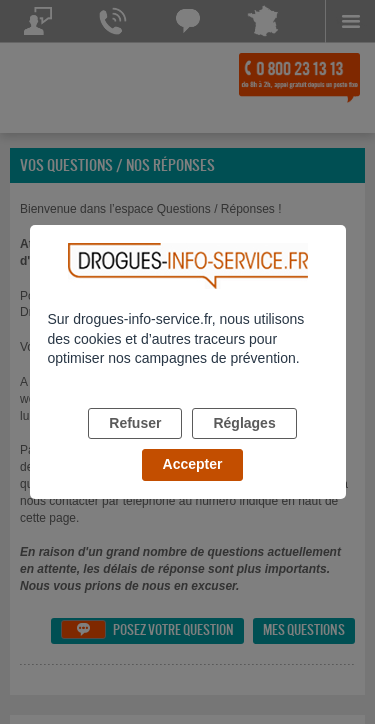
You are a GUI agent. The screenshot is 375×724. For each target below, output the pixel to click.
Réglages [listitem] (244, 423)
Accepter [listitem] (193, 464)
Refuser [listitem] (135, 423)
